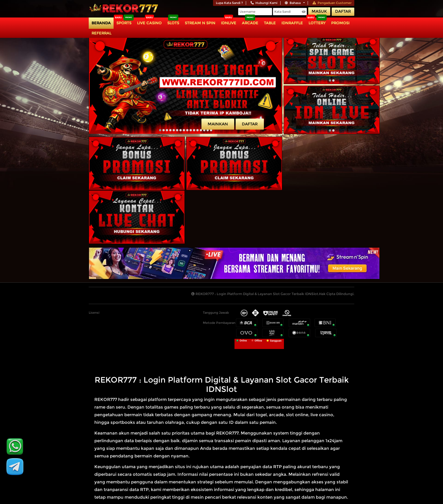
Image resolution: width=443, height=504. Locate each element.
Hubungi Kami (264, 3)
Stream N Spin (200, 23)
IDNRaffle (292, 23)
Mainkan (218, 124)
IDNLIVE (229, 23)
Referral (101, 33)
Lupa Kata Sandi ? (229, 3)
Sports (124, 23)
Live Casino (149, 23)
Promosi (340, 23)
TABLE (270, 23)
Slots (173, 23)
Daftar (343, 11)
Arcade (250, 23)
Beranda (101, 23)
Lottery (317, 23)
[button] (160, 130)
